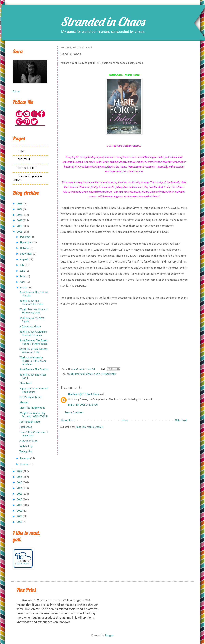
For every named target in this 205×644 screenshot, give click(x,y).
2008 (20, 522)
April (22, 282)
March (24, 288)
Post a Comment (74, 413)
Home (125, 420)
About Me (24, 160)
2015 (20, 483)
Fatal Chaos (26, 427)
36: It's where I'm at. (31, 397)
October (25, 248)
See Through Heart (30, 422)
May (22, 276)
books (97, 374)
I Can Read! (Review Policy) (27, 178)
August (24, 259)
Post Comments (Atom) (89, 427)
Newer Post (68, 420)
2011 (20, 505)
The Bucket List (27, 168)
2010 (20, 511)
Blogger (109, 635)
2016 (20, 477)
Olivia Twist (26, 383)
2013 (20, 494)
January (24, 464)
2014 (20, 488)
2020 (20, 221)
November (26, 243)
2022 (20, 209)
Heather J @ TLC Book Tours (84, 394)
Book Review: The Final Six (34, 370)
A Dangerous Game (30, 327)
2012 (20, 500)
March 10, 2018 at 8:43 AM (83, 405)
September (26, 254)
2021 (20, 215)
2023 (20, 204)
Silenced (24, 403)
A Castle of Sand (28, 441)
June (23, 271)
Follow (16, 92)
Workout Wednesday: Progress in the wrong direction (33, 361)
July (22, 265)
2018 (20, 232)
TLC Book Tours (109, 374)
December (26, 237)
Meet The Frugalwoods (32, 408)
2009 (20, 516)
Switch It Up (26, 446)
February (25, 459)
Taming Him (26, 452)
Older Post (181, 420)
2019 (20, 226)
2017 (20, 471)
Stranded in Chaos (102, 21)
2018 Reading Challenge (81, 374)
